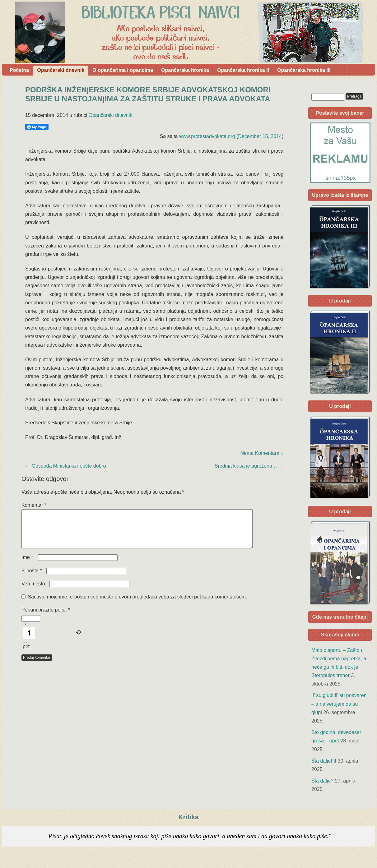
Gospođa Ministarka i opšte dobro (66, 466)
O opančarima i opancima (123, 70)
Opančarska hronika (185, 70)
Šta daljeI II (324, 761)
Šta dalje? (322, 781)
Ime (27, 565)
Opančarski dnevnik (61, 70)
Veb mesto (33, 591)
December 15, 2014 (260, 136)
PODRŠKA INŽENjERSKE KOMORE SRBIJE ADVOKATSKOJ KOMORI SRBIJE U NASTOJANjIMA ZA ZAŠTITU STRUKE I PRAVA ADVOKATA (148, 94)
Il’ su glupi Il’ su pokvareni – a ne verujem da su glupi (340, 704)
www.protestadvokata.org (207, 136)
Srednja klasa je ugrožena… (249, 466)
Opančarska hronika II (243, 70)
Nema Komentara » (262, 453)
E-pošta (32, 578)
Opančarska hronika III (304, 70)
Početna (19, 70)
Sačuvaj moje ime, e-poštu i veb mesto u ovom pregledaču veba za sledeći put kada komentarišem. (137, 604)
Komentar (34, 505)
